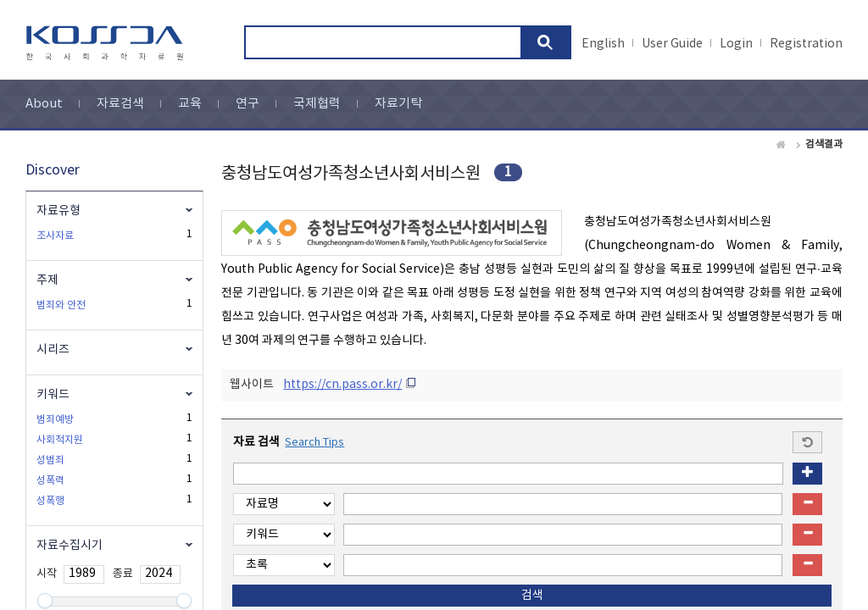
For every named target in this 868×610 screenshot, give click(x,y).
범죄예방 (55, 420)
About (44, 104)
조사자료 (55, 236)
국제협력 (317, 104)
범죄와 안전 (61, 305)
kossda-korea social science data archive (107, 43)
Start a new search (807, 442)
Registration (806, 44)
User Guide (672, 44)
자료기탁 (398, 104)
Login (736, 44)
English (603, 44)
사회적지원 (60, 440)
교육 (190, 104)
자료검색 (120, 104)
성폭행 (50, 501)
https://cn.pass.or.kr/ (342, 385)
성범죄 (50, 460)
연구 (248, 104)
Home (782, 145)
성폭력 (50, 481)
